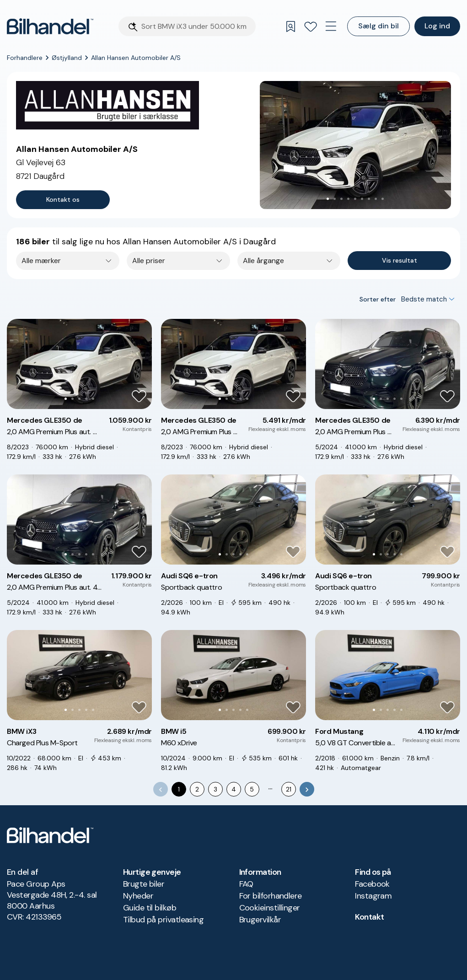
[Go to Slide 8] (376, 199)
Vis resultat (400, 260)
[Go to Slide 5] (355, 199)
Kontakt (369, 917)
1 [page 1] (179, 789)
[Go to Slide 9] (383, 199)
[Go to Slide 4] (348, 199)
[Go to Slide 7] (369, 199)
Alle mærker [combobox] (41, 261)
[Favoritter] (311, 27)
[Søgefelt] (196, 26)
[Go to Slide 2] (335, 199)
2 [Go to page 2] (197, 789)
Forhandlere (25, 58)
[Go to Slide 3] (341, 199)
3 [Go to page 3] (215, 789)
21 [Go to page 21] (289, 789)
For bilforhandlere (271, 896)
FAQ (246, 884)
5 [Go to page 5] (252, 789)
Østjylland (67, 58)
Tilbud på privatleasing (164, 920)
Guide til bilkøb (150, 908)
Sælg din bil (378, 26)
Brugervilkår (260, 920)
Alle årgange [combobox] (263, 261)
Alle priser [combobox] (149, 261)
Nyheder (138, 896)
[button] (355, 145)
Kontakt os (63, 199)
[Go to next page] (307, 789)
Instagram (373, 896)
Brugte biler (144, 884)
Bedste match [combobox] (424, 299)
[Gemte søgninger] (290, 27)
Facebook (372, 884)
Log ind (437, 26)
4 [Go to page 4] (234, 789)
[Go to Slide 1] (328, 199)
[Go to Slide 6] (362, 199)
